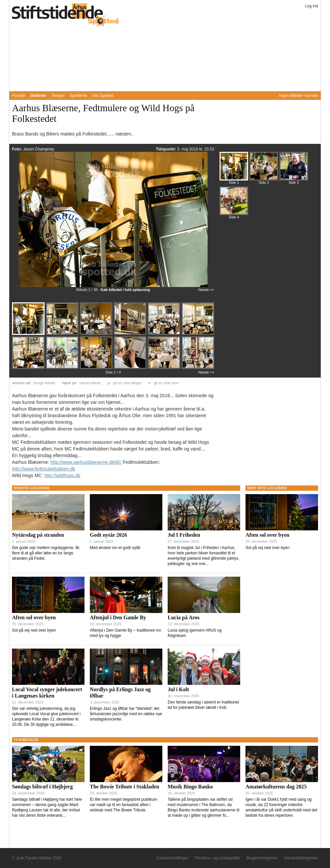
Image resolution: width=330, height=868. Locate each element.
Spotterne (79, 96)
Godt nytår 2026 (108, 535)
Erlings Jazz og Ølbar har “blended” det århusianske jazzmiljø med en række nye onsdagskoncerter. (126, 714)
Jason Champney (38, 149)
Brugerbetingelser (262, 858)
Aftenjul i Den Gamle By (118, 617)
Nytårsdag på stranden (38, 535)
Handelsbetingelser (301, 858)
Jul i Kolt (178, 689)
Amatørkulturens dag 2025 (276, 787)
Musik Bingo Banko (190, 787)
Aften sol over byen (34, 617)
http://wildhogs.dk (62, 475)
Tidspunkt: (166, 149)
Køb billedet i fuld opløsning (125, 290)
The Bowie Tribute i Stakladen (124, 787)
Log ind (312, 6)
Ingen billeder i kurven (299, 96)
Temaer (58, 96)
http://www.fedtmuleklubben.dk (44, 469)
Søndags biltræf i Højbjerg (42, 787)
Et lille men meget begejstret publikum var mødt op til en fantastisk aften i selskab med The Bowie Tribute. (124, 805)
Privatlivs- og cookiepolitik (217, 858)
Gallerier (38, 96)
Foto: (17, 149)
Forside (19, 96)
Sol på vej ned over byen (34, 630)
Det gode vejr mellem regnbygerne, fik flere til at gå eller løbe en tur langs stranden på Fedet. (46, 553)
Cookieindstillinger (172, 858)
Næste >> (206, 290)
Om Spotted (103, 96)
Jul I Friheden (184, 535)
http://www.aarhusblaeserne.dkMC (86, 462)
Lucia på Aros (184, 617)
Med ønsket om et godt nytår (115, 548)
